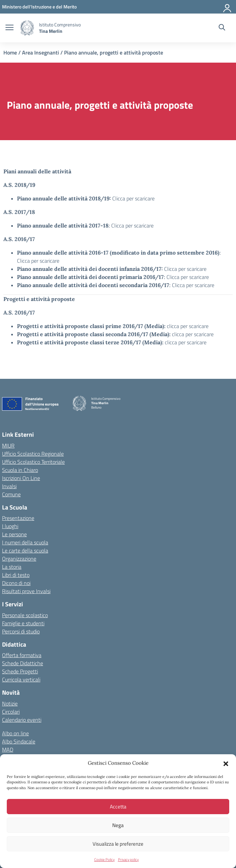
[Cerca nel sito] (222, 28)
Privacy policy (128, 860)
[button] (226, 763)
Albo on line (15, 733)
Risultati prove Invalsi (26, 591)
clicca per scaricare (188, 326)
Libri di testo (16, 575)
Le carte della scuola (25, 550)
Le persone (14, 534)
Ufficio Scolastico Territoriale (33, 462)
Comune (11, 494)
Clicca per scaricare (133, 198)
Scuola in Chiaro (20, 470)
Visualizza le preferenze (118, 844)
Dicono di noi (16, 583)
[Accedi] (228, 7)
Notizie (10, 703)
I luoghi (10, 526)
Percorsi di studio (21, 631)
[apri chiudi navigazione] (9, 28)
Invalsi (9, 486)
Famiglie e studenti (23, 623)
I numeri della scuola (25, 542)
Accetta (118, 807)
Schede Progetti (20, 671)
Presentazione (18, 518)
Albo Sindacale (19, 741)
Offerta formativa (22, 655)
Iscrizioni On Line (21, 478)
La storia (12, 567)
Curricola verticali (21, 679)
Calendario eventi (22, 720)
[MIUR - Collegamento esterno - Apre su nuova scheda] (39, 7)
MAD (8, 750)
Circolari (11, 712)
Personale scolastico (25, 615)
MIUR (8, 446)
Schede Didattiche (23, 663)
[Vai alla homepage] (27, 28)
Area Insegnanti (41, 52)
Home (10, 52)
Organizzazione (19, 559)
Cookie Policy (104, 860)
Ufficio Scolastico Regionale (33, 454)
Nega (118, 825)
